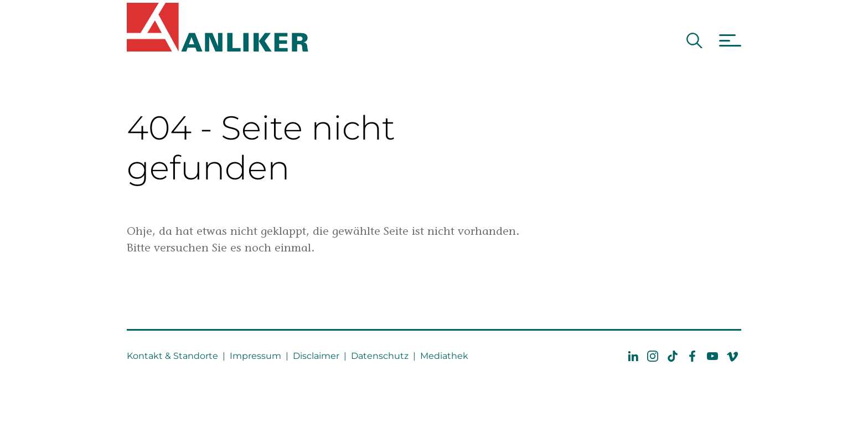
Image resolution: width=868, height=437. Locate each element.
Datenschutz (380, 356)
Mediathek (444, 356)
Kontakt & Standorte (172, 356)
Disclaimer (316, 356)
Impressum (255, 356)
